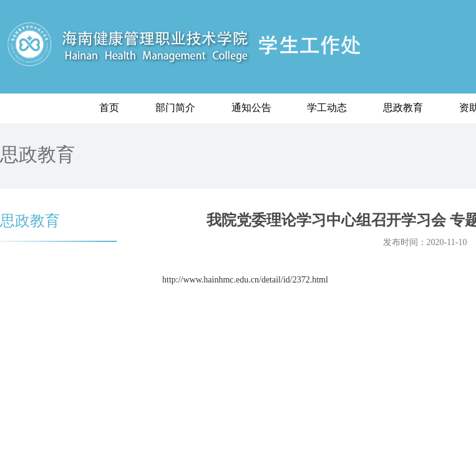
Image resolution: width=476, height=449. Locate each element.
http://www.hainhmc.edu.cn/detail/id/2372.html (245, 280)
